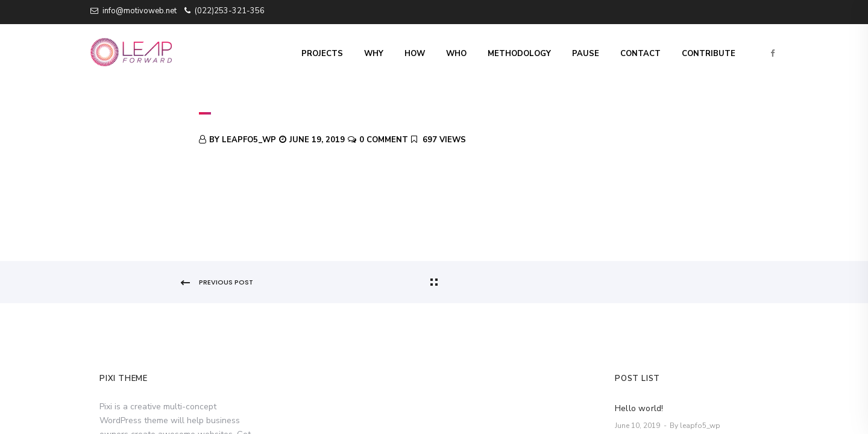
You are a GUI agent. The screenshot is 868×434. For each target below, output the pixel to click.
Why (374, 54)
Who (456, 54)
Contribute (709, 54)
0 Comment (384, 140)
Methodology (519, 54)
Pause (586, 54)
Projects (322, 54)
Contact (640, 54)
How (415, 54)
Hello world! (639, 408)
